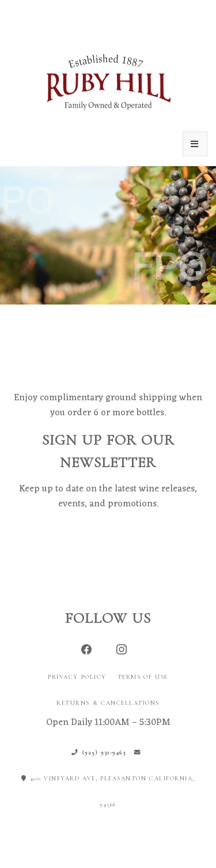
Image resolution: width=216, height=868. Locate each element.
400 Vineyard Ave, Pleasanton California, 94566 (108, 791)
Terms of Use (143, 677)
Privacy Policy (77, 677)
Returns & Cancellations (108, 703)
